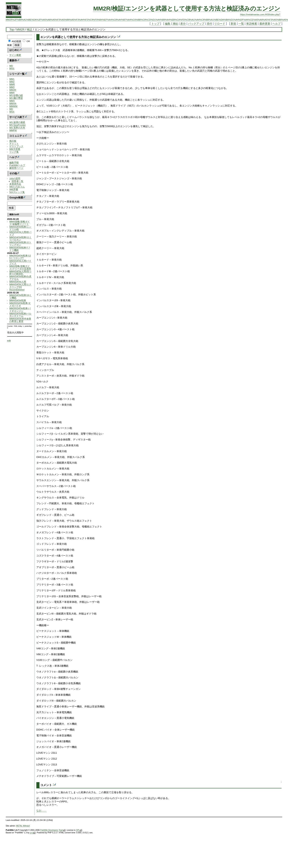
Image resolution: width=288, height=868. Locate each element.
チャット (14, 144)
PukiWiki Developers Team (53, 830)
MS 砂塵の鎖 (16, 95)
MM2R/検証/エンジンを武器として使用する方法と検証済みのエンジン (187, 8)
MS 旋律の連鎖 (17, 122)
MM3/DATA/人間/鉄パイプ (20, 233)
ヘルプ (277, 24)
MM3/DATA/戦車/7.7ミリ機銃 (20, 249)
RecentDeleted (17, 290)
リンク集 (14, 152)
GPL (79, 830)
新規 (233, 24)
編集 (168, 24)
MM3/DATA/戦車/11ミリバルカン (20, 239)
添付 (209, 24)
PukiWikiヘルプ (17, 165)
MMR (12, 84)
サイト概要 (15, 55)
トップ (155, 24)
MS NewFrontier (18, 125)
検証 (30, 29)
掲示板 (13, 141)
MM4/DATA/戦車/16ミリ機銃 (20, 296)
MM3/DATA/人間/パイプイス (20, 262)
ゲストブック (16, 146)
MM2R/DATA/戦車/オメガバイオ (20, 304)
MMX (12, 101)
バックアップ (196, 24)
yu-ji (33, 833)
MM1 (12, 79)
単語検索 (252, 24)
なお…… (41, 810)
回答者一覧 (18, 181)
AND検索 (16, 41)
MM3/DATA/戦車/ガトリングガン (20, 244)
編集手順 (14, 162)
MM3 (12, 87)
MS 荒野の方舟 (17, 128)
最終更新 (265, 24)
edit (9, 340)
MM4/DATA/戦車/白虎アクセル (20, 278)
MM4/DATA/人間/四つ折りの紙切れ (20, 273)
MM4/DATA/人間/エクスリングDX (20, 286)
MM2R (20, 29)
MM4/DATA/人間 (18, 282)
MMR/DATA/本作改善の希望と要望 (20, 320)
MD (11, 66)
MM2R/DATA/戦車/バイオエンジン (20, 310)
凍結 (175, 24)
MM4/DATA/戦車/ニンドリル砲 (20, 228)
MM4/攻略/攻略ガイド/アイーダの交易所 (20, 267)
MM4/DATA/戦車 (18, 300)
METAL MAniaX (23, 826)
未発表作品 (15, 184)
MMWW (13, 106)
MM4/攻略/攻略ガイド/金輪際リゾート (19, 223)
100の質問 (15, 178)
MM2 (12, 82)
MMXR (13, 103)
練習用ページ (16, 168)
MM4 (12, 93)
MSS (12, 68)
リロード (220, 24)
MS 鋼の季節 (16, 98)
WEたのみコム (17, 187)
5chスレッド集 (17, 192)
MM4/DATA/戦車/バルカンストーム (20, 315)
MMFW (13, 130)
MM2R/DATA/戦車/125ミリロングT (20, 257)
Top (12, 29)
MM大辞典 (15, 149)
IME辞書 (14, 189)
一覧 (241, 24)
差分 (183, 24)
